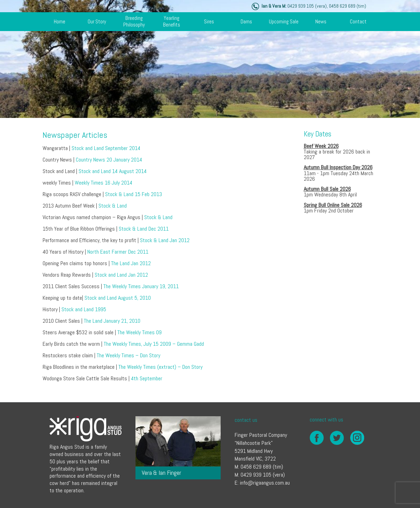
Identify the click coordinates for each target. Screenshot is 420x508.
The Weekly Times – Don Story (128, 355)
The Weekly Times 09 (139, 332)
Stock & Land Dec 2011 (144, 229)
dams (246, 21)
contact (358, 21)
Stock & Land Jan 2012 (165, 240)
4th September (147, 378)
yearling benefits (172, 21)
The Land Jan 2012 (130, 263)
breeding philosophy (134, 21)
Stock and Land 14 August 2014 (113, 171)
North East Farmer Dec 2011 (118, 252)
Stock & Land (113, 206)
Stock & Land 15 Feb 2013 (134, 194)
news (321, 21)
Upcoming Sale (284, 21)
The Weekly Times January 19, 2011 (141, 286)
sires (209, 21)
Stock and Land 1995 (84, 309)
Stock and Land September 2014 (106, 148)
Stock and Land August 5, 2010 (118, 298)
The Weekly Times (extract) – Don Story (160, 367)
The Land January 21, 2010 (112, 321)
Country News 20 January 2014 (109, 160)
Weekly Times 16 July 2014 (104, 183)
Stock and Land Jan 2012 (121, 275)
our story (97, 21)
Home (60, 21)
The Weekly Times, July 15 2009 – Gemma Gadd (154, 344)
